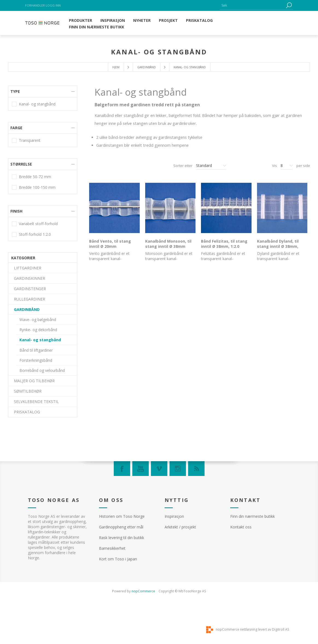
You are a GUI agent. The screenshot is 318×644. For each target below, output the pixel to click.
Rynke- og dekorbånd (38, 163)
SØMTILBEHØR (28, 224)
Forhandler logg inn (43, 5)
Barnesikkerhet (112, 548)
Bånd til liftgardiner (36, 183)
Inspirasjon (174, 516)
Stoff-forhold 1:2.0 (35, 411)
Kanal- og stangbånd (40, 173)
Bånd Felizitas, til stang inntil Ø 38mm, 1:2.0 (224, 244)
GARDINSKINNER (30, 112)
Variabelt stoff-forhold (38, 400)
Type (15, 268)
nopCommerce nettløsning (237, 629)
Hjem (116, 67)
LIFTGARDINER (28, 101)
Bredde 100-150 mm (37, 364)
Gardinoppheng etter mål (121, 527)
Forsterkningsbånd (36, 194)
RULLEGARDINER (30, 132)
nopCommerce (143, 591)
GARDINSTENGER (30, 122)
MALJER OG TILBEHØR (34, 214)
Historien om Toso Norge (122, 516)
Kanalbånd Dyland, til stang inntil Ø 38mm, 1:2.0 (278, 246)
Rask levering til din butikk (122, 538)
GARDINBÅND (147, 67)
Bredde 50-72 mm (35, 353)
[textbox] (252, 5)
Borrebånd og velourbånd (42, 204)
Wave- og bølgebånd (38, 153)
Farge (16, 304)
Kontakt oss (241, 527)
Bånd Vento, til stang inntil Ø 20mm (110, 244)
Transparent (30, 317)
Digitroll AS (281, 629)
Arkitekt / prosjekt (180, 527)
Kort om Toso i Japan (118, 559)
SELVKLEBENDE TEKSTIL (36, 235)
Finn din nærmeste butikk (253, 516)
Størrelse (21, 340)
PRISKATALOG (27, 245)
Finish (16, 387)
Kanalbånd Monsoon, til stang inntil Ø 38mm (168, 244)
